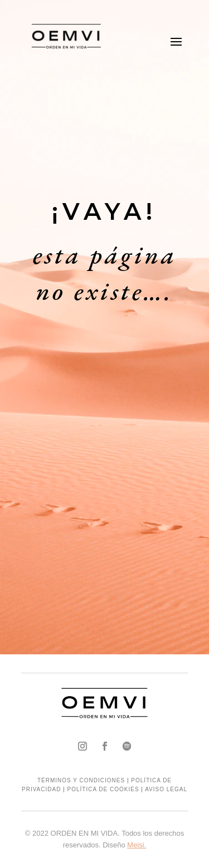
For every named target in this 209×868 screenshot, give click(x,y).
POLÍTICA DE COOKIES (103, 789)
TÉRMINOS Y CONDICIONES (81, 780)
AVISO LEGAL (166, 789)
